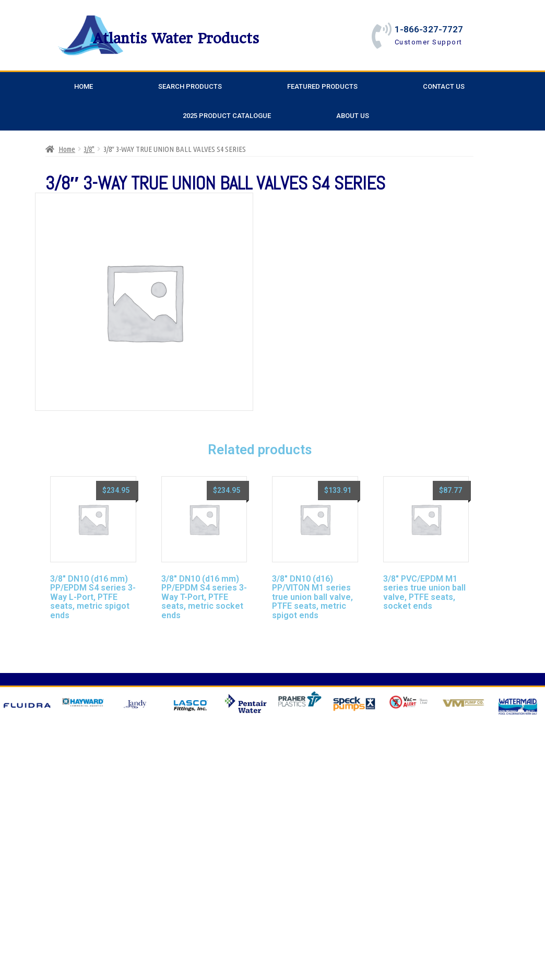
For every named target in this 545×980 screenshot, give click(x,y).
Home (84, 86)
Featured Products (322, 86)
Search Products (190, 86)
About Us (353, 116)
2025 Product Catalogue (227, 116)
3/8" (89, 149)
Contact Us (444, 86)
